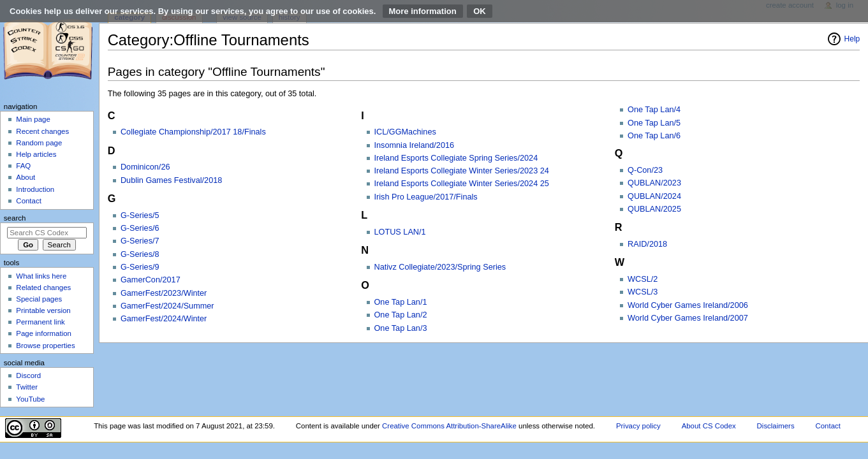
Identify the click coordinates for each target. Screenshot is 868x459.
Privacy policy (638, 426)
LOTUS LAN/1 (400, 232)
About (26, 177)
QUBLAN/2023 (654, 183)
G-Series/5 (140, 215)
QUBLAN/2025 (654, 209)
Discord (28, 375)
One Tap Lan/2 (401, 315)
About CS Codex (709, 426)
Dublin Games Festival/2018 (171, 180)
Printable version (43, 310)
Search (15, 218)
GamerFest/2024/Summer (167, 306)
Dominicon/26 (145, 167)
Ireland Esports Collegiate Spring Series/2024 (456, 158)
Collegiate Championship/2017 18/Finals (193, 132)
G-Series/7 (140, 241)
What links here (41, 276)
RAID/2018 (647, 244)
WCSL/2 (643, 279)
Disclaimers (776, 426)
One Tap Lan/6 (654, 136)
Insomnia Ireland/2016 (415, 145)
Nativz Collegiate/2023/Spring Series (440, 267)
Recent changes (42, 131)
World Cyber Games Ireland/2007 (688, 318)
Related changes (43, 288)
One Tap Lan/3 (401, 328)
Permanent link (40, 322)
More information (423, 11)
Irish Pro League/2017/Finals (426, 197)
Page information (44, 333)
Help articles (36, 154)
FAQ (23, 166)
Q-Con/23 (645, 170)
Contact (28, 201)
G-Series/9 (140, 267)
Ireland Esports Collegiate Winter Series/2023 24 (462, 171)
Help (852, 39)
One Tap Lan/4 (654, 110)
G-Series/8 (140, 254)
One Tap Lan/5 (654, 123)
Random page (39, 143)
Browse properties (45, 346)
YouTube (30, 399)
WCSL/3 (643, 292)
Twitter (27, 387)
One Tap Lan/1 (401, 302)
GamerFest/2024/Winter (164, 319)
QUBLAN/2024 (654, 196)
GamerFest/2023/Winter (164, 293)
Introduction (35, 189)
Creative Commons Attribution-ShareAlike (449, 426)
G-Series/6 (140, 228)
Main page (33, 119)
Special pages (39, 299)
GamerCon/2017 (151, 280)
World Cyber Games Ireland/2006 (688, 305)
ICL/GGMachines (405, 132)
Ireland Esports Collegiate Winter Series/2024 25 (462, 184)
